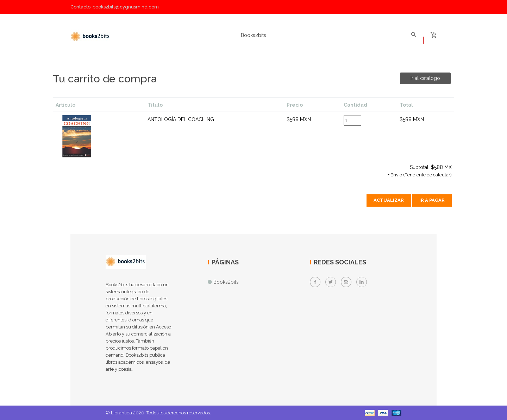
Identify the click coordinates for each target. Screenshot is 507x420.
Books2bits (254, 35)
